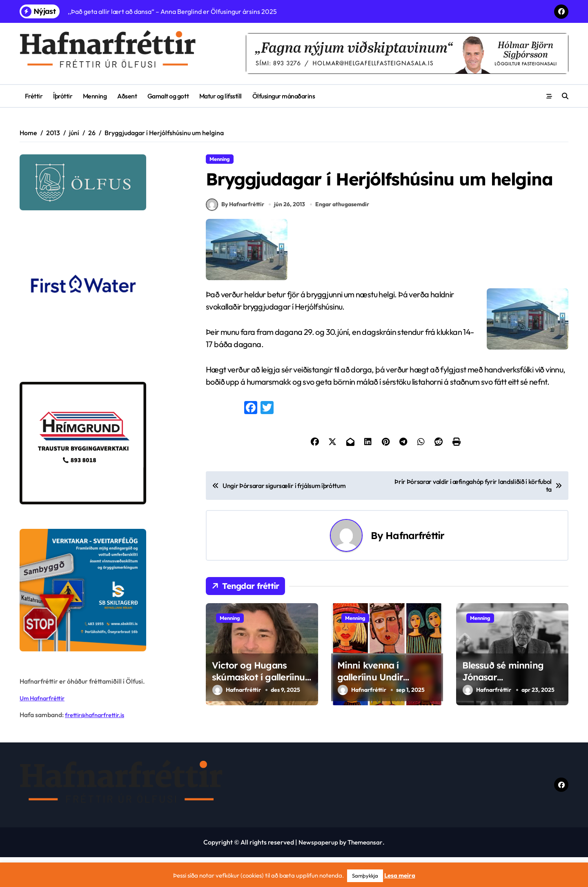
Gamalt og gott (168, 96)
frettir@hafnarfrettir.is (98, 715)
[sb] (102, 590)
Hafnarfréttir (415, 566)
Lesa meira (400, 875)
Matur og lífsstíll (220, 96)
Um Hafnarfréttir (45, 698)
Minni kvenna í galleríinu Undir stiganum (370, 708)
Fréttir (34, 96)
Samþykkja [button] (365, 876)
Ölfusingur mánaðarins (284, 96)
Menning (95, 96)
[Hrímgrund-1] (102, 443)
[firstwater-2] (102, 296)
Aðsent (127, 96)
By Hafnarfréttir (235, 235)
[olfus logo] (102, 182)
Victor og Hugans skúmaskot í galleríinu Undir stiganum (258, 708)
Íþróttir (63, 96)
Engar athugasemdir (343, 235)
